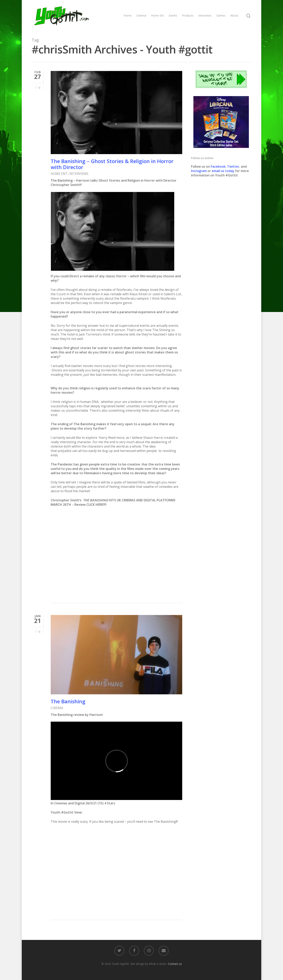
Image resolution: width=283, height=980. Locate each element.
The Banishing (68, 702)
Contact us (175, 964)
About (234, 15)
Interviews (205, 15)
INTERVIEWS (79, 174)
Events (173, 15)
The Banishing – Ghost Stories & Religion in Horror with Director (112, 164)
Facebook (218, 166)
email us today (223, 171)
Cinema (141, 15)
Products (188, 15)
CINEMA (57, 709)
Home (128, 15)
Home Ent (157, 15)
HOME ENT (59, 174)
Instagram (199, 171)
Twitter (233, 166)
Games (221, 15)
